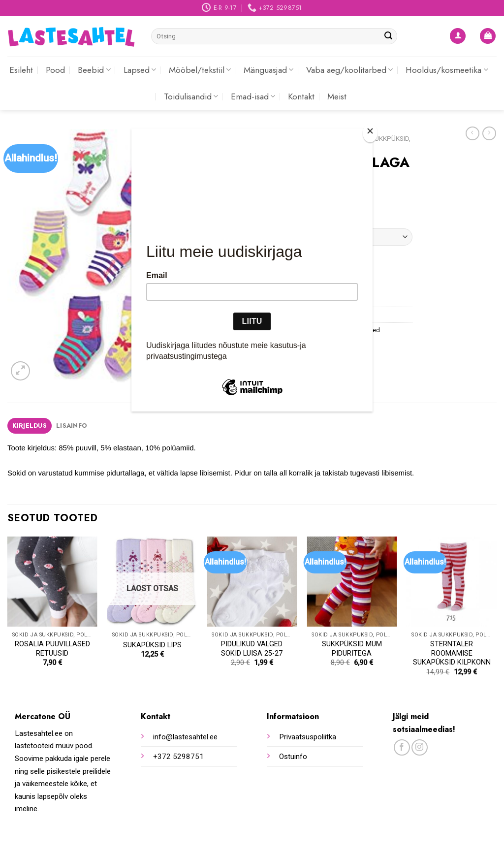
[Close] (370, 133)
